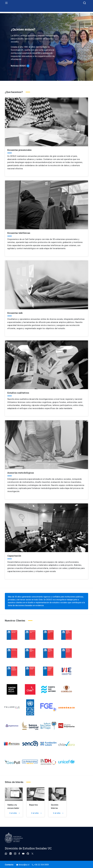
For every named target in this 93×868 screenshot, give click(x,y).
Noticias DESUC (18, 66)
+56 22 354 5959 (40, 865)
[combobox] (85, 3)
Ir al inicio (46, 13)
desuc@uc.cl (23, 865)
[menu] (6, 3)
